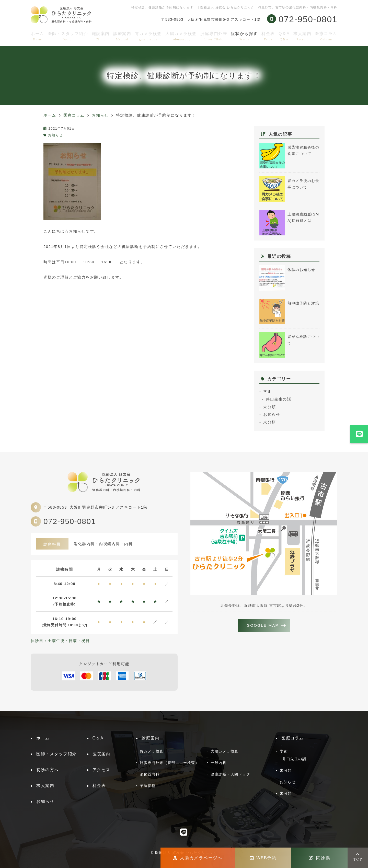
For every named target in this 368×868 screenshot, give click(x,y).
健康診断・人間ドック (230, 774)
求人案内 (302, 36)
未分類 (270, 407)
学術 (267, 391)
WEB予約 (263, 858)
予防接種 (148, 786)
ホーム (37, 36)
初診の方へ (48, 770)
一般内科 (218, 763)
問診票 (319, 858)
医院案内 (101, 754)
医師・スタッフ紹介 (68, 36)
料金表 (268, 36)
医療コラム (326, 36)
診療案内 (122, 36)
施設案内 (101, 36)
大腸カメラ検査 (181, 36)
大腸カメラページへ (198, 858)
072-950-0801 (70, 521)
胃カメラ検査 (148, 36)
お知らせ (55, 135)
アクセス (101, 770)
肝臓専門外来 (214, 36)
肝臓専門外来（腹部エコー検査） (170, 763)
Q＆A (284, 36)
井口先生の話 (278, 399)
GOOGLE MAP (263, 626)
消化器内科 (150, 774)
